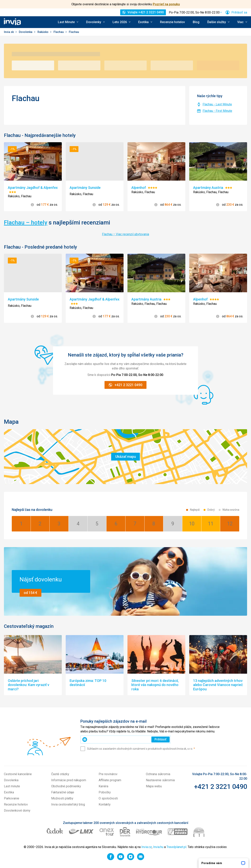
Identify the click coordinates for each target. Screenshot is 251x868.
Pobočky (105, 792)
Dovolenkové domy (17, 811)
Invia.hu (158, 847)
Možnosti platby (62, 798)
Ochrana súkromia (158, 774)
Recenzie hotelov (172, 22)
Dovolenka (26, 32)
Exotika (9, 792)
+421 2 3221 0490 (221, 787)
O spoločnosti (108, 798)
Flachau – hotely (26, 222)
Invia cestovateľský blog (68, 804)
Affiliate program (110, 780)
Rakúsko (43, 32)
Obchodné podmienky (66, 786)
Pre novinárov (108, 774)
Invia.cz (147, 847)
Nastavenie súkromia (160, 780)
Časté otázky (60, 774)
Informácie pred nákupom (69, 780)
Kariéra (103, 786)
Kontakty (105, 804)
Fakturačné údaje (63, 792)
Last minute (12, 786)
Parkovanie (12, 798)
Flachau (59, 32)
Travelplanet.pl (176, 847)
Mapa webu (154, 786)
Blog (196, 22)
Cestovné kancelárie (18, 774)
